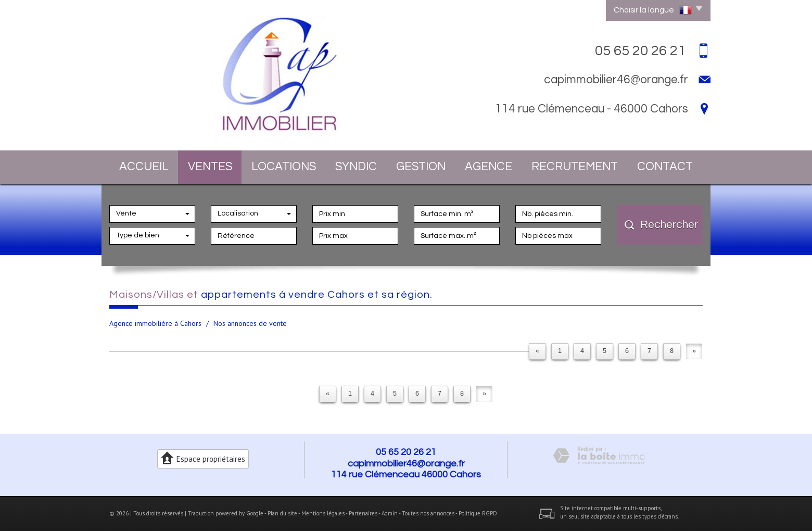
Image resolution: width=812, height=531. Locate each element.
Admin (390, 513)
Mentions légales (323, 513)
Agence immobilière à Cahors (155, 323)
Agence (489, 167)
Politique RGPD (478, 513)
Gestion (421, 167)
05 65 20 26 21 (406, 452)
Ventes (210, 167)
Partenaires (363, 513)
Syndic (356, 167)
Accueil (144, 167)
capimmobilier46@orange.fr (616, 80)
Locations (284, 167)
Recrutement (575, 167)
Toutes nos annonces (428, 513)
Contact (665, 167)
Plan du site (282, 513)
